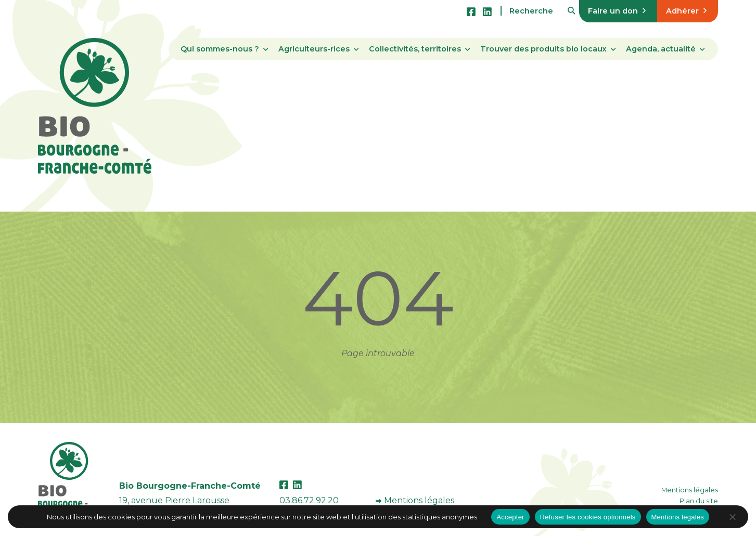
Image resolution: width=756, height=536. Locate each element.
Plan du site (699, 501)
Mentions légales (419, 500)
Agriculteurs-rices (314, 49)
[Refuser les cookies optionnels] (732, 517)
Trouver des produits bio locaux (543, 49)
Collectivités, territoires (415, 49)
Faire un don (617, 11)
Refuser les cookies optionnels (588, 517)
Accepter (510, 517)
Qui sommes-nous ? (220, 49)
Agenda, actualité (661, 49)
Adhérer (686, 11)
